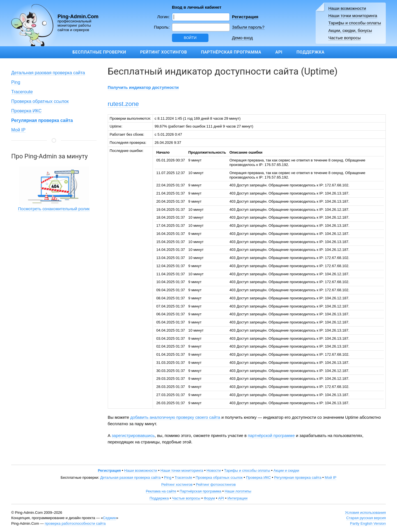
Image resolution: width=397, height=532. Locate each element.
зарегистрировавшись (133, 435)
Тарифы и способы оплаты (355, 23)
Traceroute (22, 92)
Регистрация (245, 17)
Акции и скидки (286, 470)
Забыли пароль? (248, 27)
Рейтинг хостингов (163, 52)
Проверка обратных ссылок (40, 101)
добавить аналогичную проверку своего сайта (175, 417)
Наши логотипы (238, 491)
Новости (214, 470)
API (279, 52)
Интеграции (237, 498)
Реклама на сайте (161, 491)
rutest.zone (123, 104)
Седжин (110, 518)
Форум (209, 498)
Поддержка (311, 52)
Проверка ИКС (26, 111)
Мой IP (18, 130)
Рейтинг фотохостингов (216, 484)
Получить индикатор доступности (143, 87)
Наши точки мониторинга (353, 16)
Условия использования (365, 513)
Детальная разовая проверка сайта (48, 73)
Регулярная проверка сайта (298, 477)
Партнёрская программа (231, 52)
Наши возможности (347, 8)
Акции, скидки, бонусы (350, 30)
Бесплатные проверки (99, 52)
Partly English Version (368, 523)
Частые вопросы (344, 38)
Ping (16, 82)
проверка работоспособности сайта (75, 523)
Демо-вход (242, 38)
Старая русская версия (366, 518)
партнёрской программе (271, 435)
